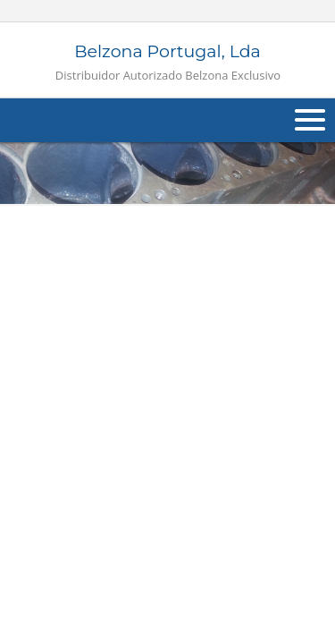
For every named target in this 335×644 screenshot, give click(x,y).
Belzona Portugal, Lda (168, 62)
